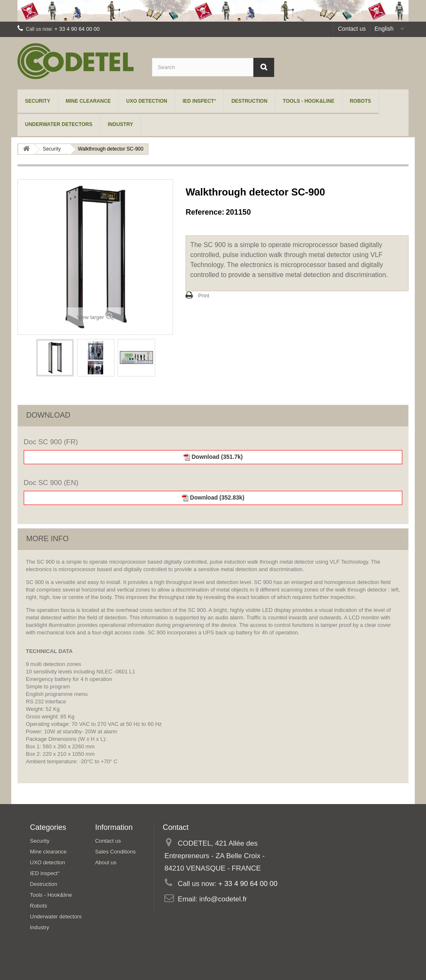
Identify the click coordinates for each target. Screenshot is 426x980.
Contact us (352, 29)
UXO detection (147, 101)
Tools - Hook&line (309, 101)
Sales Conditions (116, 852)
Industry (120, 124)
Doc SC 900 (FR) (51, 442)
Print (204, 296)
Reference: (205, 212)
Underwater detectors (59, 124)
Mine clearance (88, 101)
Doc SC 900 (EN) (51, 483)
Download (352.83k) (213, 498)
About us (106, 862)
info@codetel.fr (223, 899)
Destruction (249, 101)
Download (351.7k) (213, 457)
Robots (360, 101)
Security (38, 101)
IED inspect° (199, 101)
